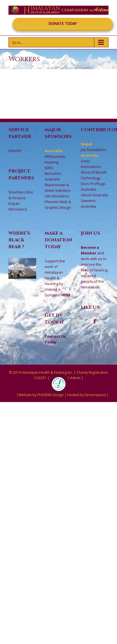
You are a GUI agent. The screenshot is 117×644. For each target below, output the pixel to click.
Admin (75, 378)
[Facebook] (95, 321)
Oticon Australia (94, 195)
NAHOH (15, 151)
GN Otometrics (57, 196)
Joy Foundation (94, 150)
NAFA (49, 168)
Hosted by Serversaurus (86, 395)
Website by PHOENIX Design (41, 395)
